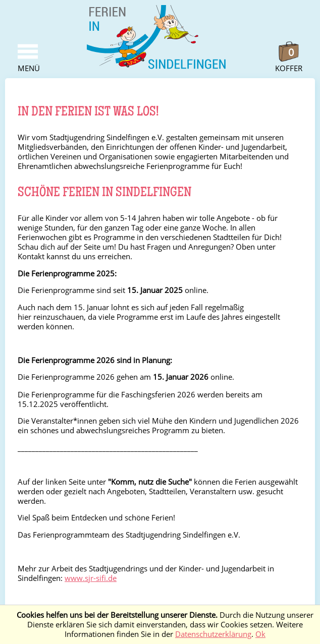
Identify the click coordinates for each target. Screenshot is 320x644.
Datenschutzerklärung (213, 634)
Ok (260, 634)
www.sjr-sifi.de (91, 578)
